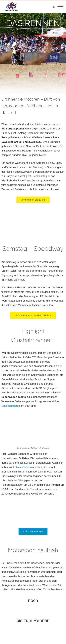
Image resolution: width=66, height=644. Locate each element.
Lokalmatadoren (11, 406)
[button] (2, 222)
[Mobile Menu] (60, 7)
